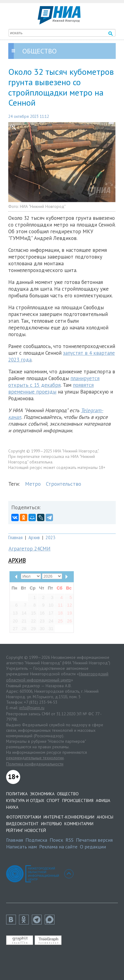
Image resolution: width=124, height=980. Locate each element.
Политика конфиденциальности (35, 764)
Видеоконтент (22, 824)
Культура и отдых (25, 800)
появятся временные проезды (51, 388)
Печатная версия (94, 840)
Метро (33, 484)
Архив (34, 537)
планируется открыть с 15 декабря (54, 382)
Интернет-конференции (69, 817)
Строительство (64, 484)
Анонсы (105, 817)
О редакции (93, 847)
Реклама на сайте (58, 847)
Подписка (36, 840)
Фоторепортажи (24, 817)
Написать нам (21, 847)
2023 (51, 537)
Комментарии (79, 824)
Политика (17, 794)
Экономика (42, 794)
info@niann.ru (32, 708)
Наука (12, 807)
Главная (15, 537)
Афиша (103, 800)
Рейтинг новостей (26, 830)
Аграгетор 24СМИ (30, 549)
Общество (68, 794)
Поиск (56, 840)
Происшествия (78, 800)
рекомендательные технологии (35, 758)
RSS (70, 840)
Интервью (51, 824)
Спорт (53, 800)
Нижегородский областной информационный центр (57, 677)
